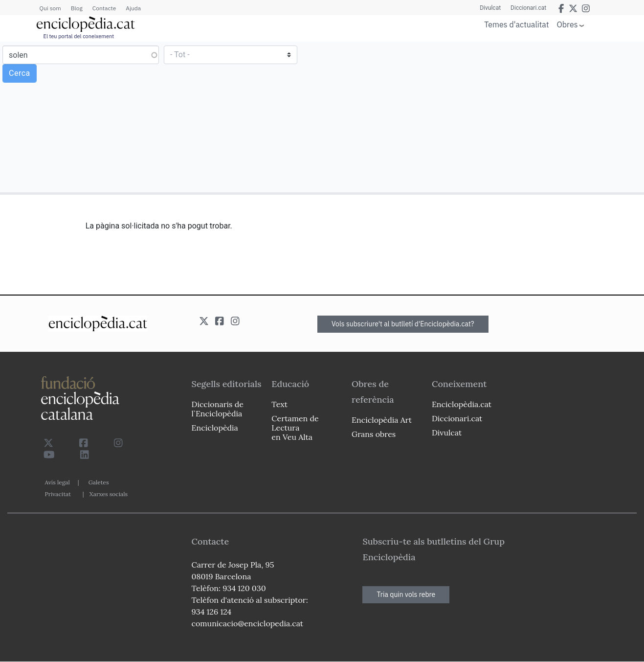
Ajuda (133, 8)
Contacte (104, 8)
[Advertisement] (482, 116)
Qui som (50, 8)
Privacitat (58, 494)
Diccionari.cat (528, 8)
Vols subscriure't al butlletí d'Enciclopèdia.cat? (403, 324)
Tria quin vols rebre (406, 594)
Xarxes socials (109, 494)
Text (279, 404)
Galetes (99, 482)
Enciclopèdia (215, 428)
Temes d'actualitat (516, 24)
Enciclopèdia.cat (462, 404)
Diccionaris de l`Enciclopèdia (218, 409)
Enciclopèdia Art (382, 420)
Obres (567, 24)
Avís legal (57, 482)
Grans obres (374, 434)
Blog (77, 8)
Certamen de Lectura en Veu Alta (295, 428)
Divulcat (490, 8)
